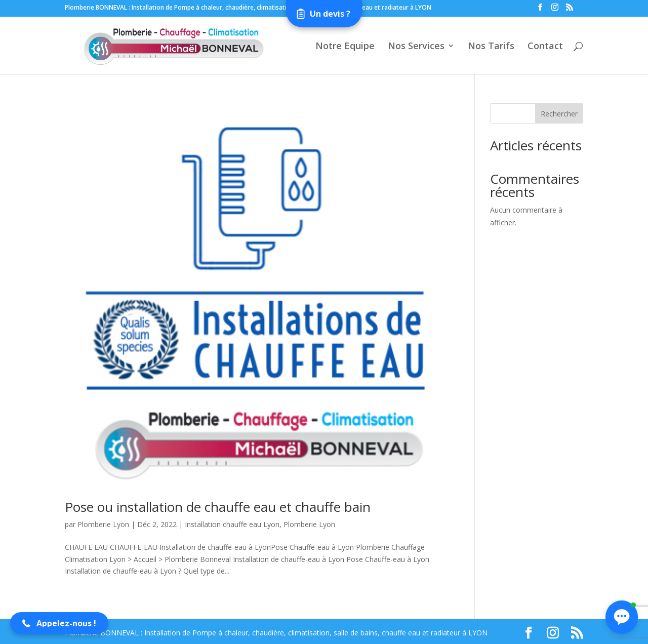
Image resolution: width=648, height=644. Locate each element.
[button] (59, 623)
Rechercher (559, 114)
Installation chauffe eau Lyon (232, 524)
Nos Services (416, 47)
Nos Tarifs (491, 47)
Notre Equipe (345, 47)
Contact (545, 47)
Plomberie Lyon (103, 524)
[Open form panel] (324, 14)
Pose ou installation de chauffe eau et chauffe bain (218, 507)
